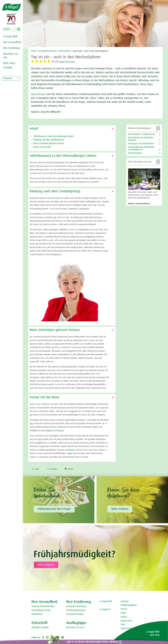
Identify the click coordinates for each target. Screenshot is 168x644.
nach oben (56, 469)
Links (123, 614)
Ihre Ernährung (11, 48)
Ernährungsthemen (76, 611)
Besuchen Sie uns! (75, 628)
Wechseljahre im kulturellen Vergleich (141, 139)
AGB (123, 625)
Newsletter (37, 615)
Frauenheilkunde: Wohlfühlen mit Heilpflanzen (141, 148)
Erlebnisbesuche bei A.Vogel (54, 510)
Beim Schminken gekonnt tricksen (49, 143)
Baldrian (49, 431)
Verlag (124, 618)
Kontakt (125, 602)
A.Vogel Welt (10, 37)
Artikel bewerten (69, 62)
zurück (37, 469)
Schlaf (51, 411)
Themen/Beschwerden (43, 607)
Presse (124, 610)
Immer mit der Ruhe (42, 147)
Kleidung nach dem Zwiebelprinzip (49, 140)
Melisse (60, 431)
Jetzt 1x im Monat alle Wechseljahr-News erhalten (91, 642)
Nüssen (72, 450)
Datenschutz (127, 629)
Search (20, 29)
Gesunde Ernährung (76, 607)
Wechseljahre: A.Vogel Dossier (142, 134)
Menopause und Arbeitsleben (141, 144)
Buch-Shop (9, 63)
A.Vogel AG (105, 610)
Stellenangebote (129, 606)
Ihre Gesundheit (12, 42)
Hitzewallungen (40, 94)
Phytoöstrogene (135, 153)
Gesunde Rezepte (75, 615)
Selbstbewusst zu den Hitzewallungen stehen (54, 136)
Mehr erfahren (120, 510)
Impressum (126, 621)
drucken (76, 469)
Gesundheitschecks (41, 611)
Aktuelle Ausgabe (40, 628)
